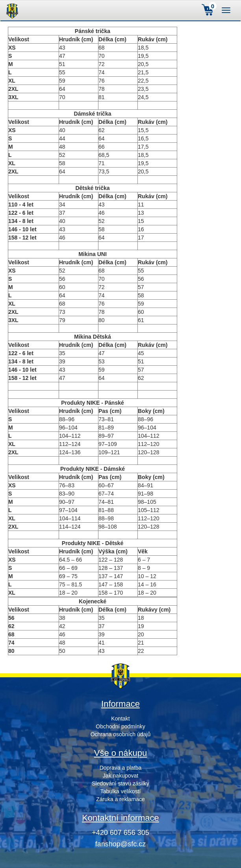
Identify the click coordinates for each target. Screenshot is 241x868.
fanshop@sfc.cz (120, 844)
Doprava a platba (121, 768)
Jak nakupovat (120, 776)
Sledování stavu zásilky (120, 783)
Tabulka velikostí (121, 791)
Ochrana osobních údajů (121, 734)
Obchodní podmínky (120, 726)
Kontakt (120, 719)
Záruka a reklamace (120, 799)
